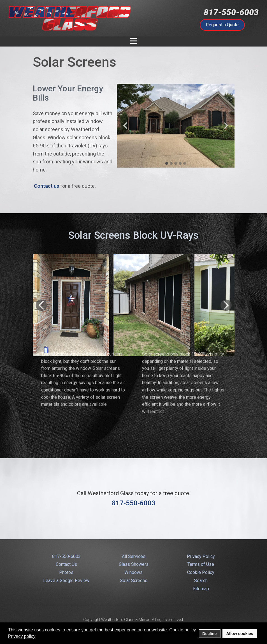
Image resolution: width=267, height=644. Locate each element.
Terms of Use (201, 564)
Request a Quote (222, 25)
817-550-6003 (231, 12)
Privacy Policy (201, 556)
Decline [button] (209, 634)
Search (201, 581)
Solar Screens (134, 581)
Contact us (47, 186)
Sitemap (201, 589)
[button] (125, 126)
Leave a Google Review (66, 581)
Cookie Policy (201, 572)
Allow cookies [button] (240, 634)
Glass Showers (134, 564)
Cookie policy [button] (183, 630)
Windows (133, 572)
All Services (134, 556)
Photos (66, 572)
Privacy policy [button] (22, 636)
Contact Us (66, 564)
